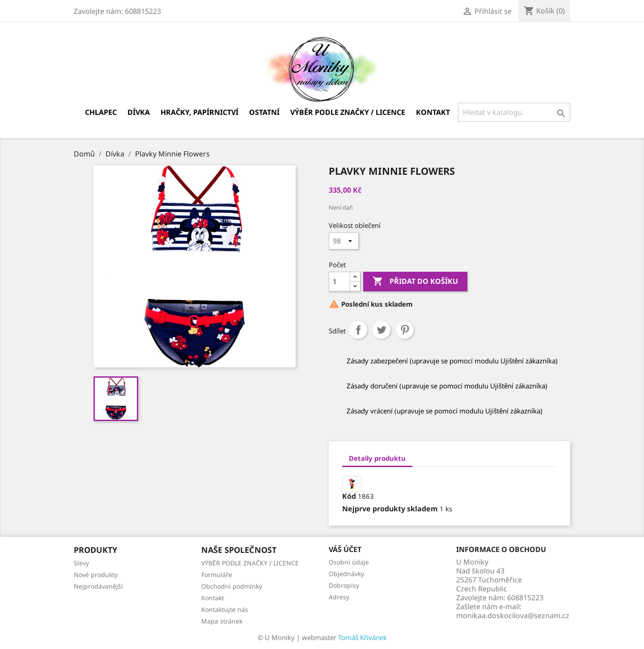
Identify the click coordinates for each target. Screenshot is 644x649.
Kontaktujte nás (225, 609)
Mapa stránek (222, 621)
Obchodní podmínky (232, 586)
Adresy (339, 597)
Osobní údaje (349, 562)
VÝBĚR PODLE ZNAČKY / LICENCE (348, 112)
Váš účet (345, 549)
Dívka (139, 112)
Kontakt (433, 112)
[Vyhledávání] (514, 112)
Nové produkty (96, 575)
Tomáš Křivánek (362, 637)
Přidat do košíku (415, 282)
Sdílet (358, 330)
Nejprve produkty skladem (390, 509)
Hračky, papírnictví (199, 112)
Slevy (81, 563)
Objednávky (346, 574)
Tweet (381, 330)
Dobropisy (344, 585)
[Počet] (339, 282)
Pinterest (405, 330)
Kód (349, 496)
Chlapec (101, 112)
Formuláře (217, 575)
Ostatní (264, 112)
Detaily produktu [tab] (377, 458)
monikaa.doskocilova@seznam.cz (513, 615)
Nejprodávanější (98, 586)
